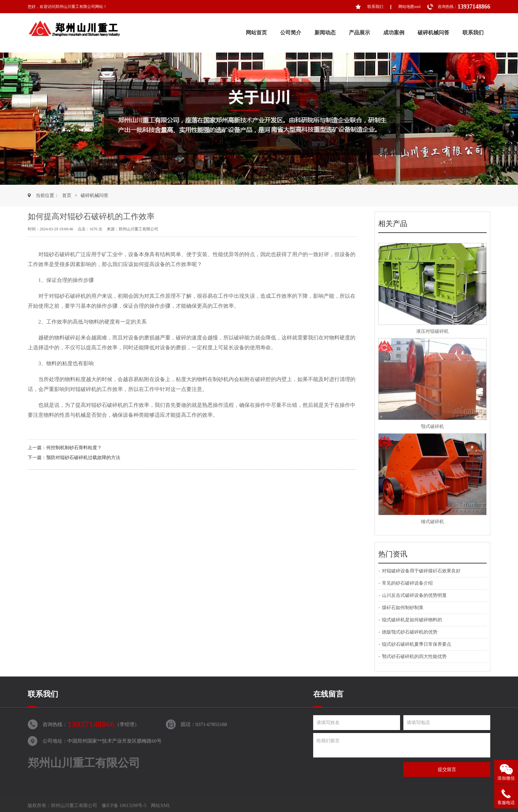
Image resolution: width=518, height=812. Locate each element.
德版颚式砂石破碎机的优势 (410, 632)
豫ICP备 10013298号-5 (124, 806)
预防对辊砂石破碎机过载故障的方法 (83, 458)
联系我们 (375, 7)
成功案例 (394, 33)
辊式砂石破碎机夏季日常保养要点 (417, 644)
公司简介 (291, 33)
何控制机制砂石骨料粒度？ (74, 448)
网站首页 (256, 33)
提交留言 (447, 770)
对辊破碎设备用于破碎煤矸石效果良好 (421, 571)
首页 (67, 195)
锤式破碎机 (432, 522)
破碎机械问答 (433, 33)
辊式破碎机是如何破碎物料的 (412, 620)
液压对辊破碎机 (432, 331)
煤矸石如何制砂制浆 (403, 608)
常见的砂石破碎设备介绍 (407, 583)
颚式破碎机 (432, 426)
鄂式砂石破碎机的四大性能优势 (414, 657)
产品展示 (359, 33)
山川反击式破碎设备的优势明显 (414, 595)
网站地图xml (409, 7)
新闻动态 (325, 33)
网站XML (161, 806)
